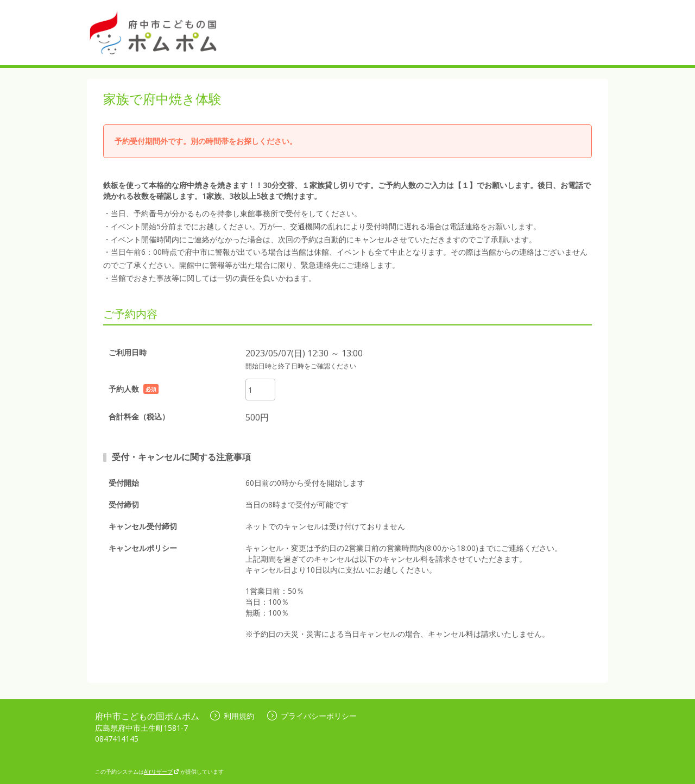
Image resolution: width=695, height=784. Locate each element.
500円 (257, 417)
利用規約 (232, 716)
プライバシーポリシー (312, 716)
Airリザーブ (162, 772)
